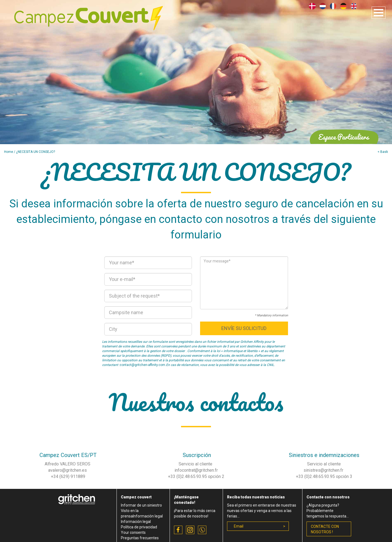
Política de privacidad (139, 527)
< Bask (383, 152)
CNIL (270, 365)
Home (9, 152)
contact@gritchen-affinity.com (143, 365)
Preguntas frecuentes (140, 538)
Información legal (136, 522)
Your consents (133, 532)
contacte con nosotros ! (325, 529)
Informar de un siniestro (141, 505)
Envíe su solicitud (244, 328)
